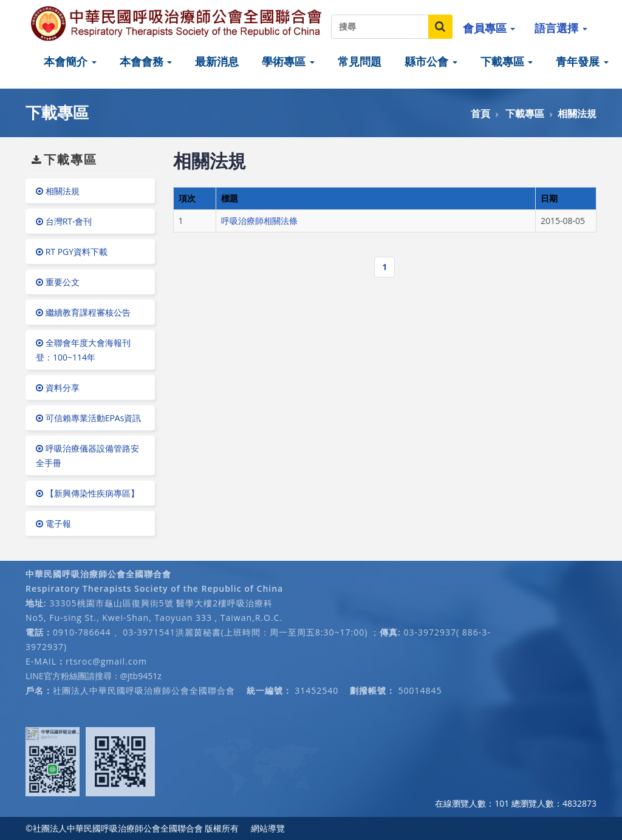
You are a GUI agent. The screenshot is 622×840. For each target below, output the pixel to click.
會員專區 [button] (489, 28)
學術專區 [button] (288, 61)
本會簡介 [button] (70, 61)
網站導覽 (268, 828)
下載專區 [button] (507, 61)
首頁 (480, 113)
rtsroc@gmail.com (106, 661)
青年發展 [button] (582, 61)
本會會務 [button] (146, 61)
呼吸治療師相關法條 (259, 221)
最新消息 (217, 61)
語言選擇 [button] (561, 28)
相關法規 (577, 113)
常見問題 (360, 61)
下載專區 (525, 113)
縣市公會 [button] (431, 61)
